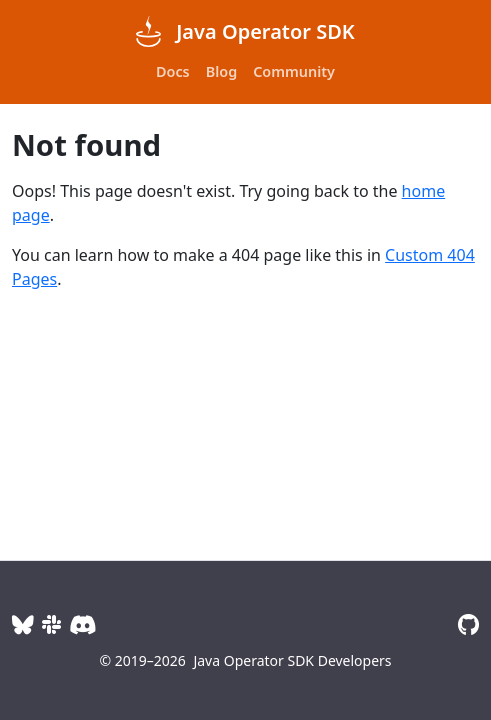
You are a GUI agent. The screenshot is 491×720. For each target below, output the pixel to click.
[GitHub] (468, 624)
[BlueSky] (23, 624)
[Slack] (51, 624)
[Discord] (82, 624)
